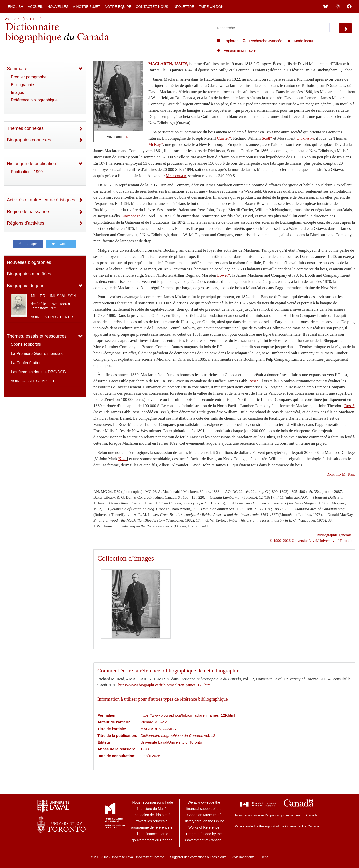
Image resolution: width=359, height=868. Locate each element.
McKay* (156, 145)
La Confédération (26, 363)
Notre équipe (118, 7)
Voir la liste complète (33, 381)
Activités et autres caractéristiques (41, 200)
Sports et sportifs (26, 344)
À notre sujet (87, 7)
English (16, 7)
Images (17, 92)
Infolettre (183, 7)
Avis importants (243, 857)
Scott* (267, 138)
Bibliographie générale (334, 535)
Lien (129, 137)
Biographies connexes (29, 140)
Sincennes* (131, 216)
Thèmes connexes (25, 128)
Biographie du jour (25, 286)
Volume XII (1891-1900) (23, 19)
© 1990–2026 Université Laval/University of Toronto (311, 540)
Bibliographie (23, 85)
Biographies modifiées (29, 274)
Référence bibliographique (34, 100)
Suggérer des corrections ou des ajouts (198, 857)
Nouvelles (58, 7)
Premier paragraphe (29, 77)
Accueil (35, 7)
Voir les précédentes (53, 317)
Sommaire (17, 69)
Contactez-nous (152, 7)
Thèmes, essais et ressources (37, 336)
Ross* (253, 381)
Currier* (224, 138)
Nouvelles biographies (29, 262)
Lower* (224, 275)
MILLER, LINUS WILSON (53, 296)
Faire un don (211, 7)
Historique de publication (32, 164)
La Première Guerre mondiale (37, 353)
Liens (264, 857)
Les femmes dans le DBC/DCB (38, 372)
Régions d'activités (26, 223)
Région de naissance (28, 212)
